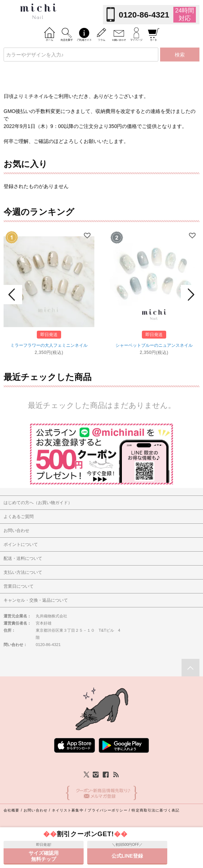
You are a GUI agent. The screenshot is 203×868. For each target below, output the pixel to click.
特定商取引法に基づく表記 (155, 810)
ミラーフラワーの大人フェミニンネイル (49, 345)
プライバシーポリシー (107, 810)
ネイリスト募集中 (68, 810)
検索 (180, 55)
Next (190, 295)
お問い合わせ (36, 810)
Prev (13, 295)
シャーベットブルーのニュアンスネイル (154, 345)
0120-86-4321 (144, 15)
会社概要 (11, 810)
